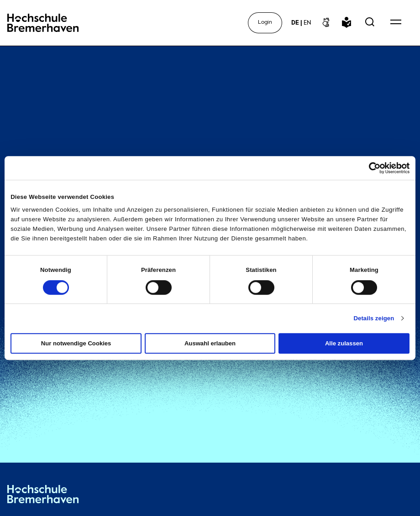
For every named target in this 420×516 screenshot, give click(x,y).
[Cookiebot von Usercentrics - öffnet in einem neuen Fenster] (370, 168)
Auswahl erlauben (210, 343)
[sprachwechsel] (301, 23)
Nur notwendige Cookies (76, 343)
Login (265, 22)
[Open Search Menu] (370, 23)
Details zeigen (374, 318)
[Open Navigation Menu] (396, 23)
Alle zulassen (344, 343)
